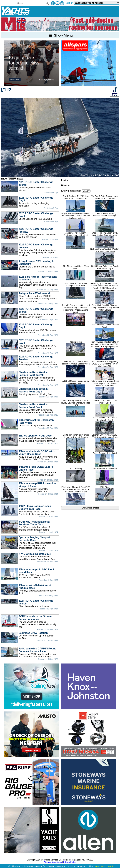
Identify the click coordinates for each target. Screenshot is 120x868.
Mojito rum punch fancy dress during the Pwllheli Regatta (76, 449)
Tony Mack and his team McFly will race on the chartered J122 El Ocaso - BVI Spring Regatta (105, 350)
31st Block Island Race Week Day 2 (76, 273)
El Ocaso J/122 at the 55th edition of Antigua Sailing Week (76, 369)
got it (111, 866)
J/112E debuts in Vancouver (105, 477)
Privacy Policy (70, 862)
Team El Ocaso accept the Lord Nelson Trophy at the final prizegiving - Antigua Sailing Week (76, 315)
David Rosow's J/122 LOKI (105, 460)
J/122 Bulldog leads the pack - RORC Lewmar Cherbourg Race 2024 (76, 408)
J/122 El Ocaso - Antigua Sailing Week (105, 332)
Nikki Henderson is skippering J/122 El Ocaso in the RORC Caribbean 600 (105, 370)
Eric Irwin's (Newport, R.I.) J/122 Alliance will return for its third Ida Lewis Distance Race (76, 495)
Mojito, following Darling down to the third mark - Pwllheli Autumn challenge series (76, 222)
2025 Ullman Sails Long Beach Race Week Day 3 (105, 274)
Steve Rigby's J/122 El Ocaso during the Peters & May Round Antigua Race (105, 314)
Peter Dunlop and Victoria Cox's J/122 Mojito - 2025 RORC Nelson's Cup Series (105, 390)
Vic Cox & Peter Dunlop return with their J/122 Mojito (105, 204)
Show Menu (60, 35)
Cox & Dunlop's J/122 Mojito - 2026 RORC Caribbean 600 (76, 204)
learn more (100, 866)
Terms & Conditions (53, 862)
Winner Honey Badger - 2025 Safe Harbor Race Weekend (105, 240)
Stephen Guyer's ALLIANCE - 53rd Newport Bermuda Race (105, 443)
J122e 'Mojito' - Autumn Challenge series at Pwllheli (76, 240)
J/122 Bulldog (76, 348)
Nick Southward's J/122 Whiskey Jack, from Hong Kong (105, 256)
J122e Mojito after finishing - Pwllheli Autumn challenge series (105, 222)
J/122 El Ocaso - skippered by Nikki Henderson (76, 388)
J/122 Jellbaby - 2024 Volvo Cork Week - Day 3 (105, 425)
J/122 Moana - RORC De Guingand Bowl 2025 (76, 291)
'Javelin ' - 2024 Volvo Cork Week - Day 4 (105, 408)
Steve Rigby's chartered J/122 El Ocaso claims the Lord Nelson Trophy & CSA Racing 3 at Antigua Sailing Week (105, 293)
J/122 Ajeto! (105, 493)
